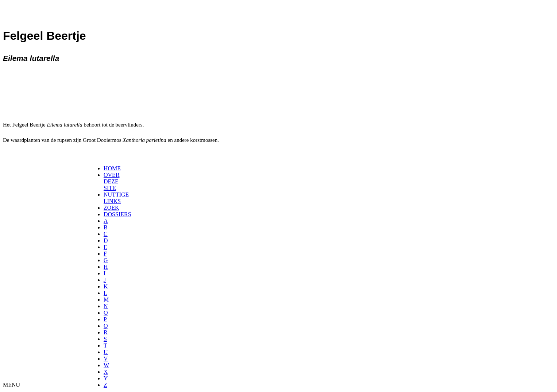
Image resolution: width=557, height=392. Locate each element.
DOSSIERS (117, 214)
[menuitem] (106, 168)
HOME (112, 168)
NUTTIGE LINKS (116, 198)
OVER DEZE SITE (112, 181)
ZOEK (111, 208)
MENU (11, 385)
